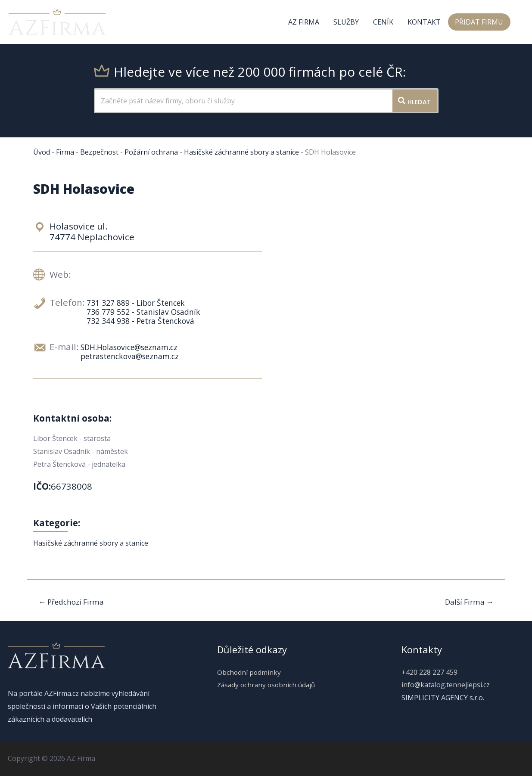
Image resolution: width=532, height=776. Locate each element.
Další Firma (469, 602)
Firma (65, 152)
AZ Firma (306, 22)
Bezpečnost (99, 152)
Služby (348, 22)
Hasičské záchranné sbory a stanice (241, 152)
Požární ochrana (151, 152)
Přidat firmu (479, 22)
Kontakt (425, 22)
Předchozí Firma (71, 602)
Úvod (42, 152)
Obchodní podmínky (247, 672)
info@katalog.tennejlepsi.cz (446, 685)
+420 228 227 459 (429, 672)
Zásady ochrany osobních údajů (266, 685)
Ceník (384, 22)
